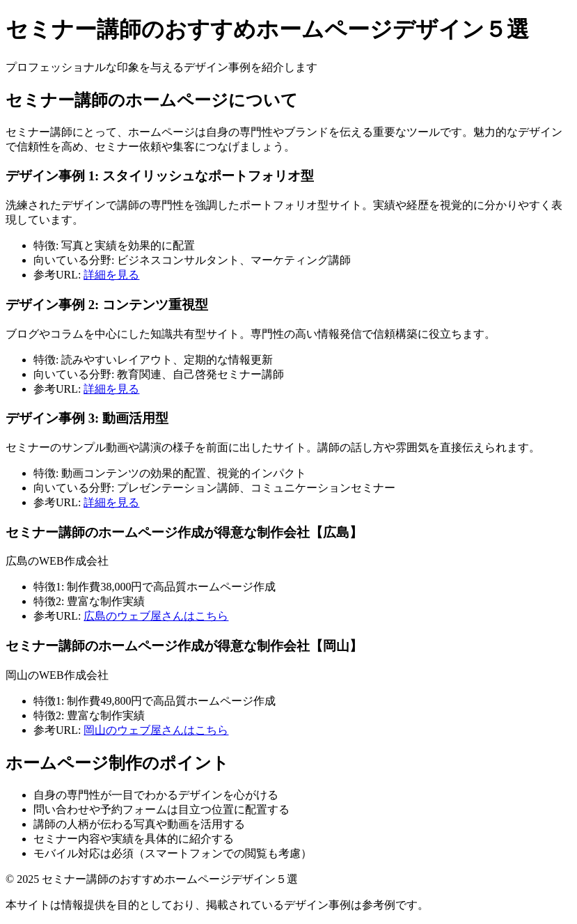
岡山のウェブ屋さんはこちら (156, 730)
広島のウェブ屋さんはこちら (156, 616)
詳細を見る (111, 275)
